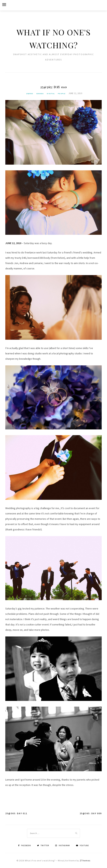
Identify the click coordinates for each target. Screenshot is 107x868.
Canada (40, 94)
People (62, 94)
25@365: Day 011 (16, 813)
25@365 (30, 94)
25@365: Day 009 (91, 813)
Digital (51, 94)
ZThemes (85, 860)
